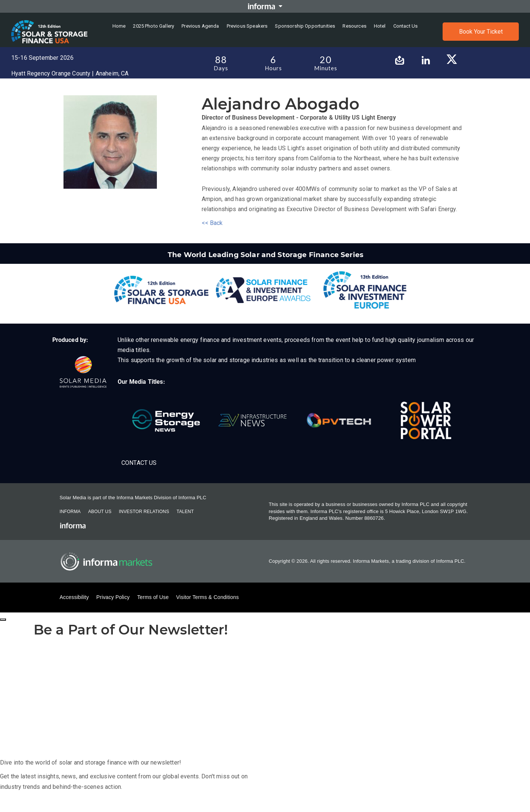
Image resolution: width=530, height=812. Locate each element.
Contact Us (139, 463)
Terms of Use (153, 597)
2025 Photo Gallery (154, 26)
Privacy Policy (113, 597)
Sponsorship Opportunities (305, 26)
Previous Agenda (200, 26)
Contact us (406, 26)
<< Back (212, 223)
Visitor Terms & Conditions (208, 597)
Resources (354, 26)
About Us (100, 512)
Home (119, 26)
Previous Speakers (247, 26)
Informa (70, 512)
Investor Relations (144, 512)
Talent (185, 512)
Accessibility (74, 597)
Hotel (380, 26)
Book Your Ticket (481, 32)
